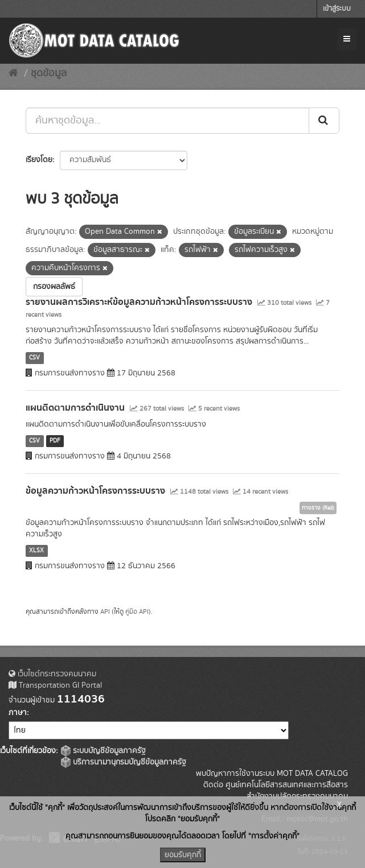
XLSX (36, 551)
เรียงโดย (39, 160)
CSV (34, 358)
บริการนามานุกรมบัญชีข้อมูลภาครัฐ (124, 762)
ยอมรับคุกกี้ (183, 855)
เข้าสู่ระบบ (337, 9)
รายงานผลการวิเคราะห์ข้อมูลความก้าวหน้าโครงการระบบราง (139, 302)
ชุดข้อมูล (49, 73)
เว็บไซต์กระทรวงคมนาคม (52, 674)
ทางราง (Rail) (318, 508)
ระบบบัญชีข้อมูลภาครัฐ (103, 751)
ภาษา (18, 713)
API (105, 612)
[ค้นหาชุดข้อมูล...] (167, 121)
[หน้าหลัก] (13, 73)
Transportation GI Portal (55, 685)
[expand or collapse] (347, 39)
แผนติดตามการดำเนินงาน (75, 408)
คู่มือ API (137, 612)
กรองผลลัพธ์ (54, 287)
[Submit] (324, 121)
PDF (55, 441)
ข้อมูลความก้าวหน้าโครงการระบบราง (95, 491)
